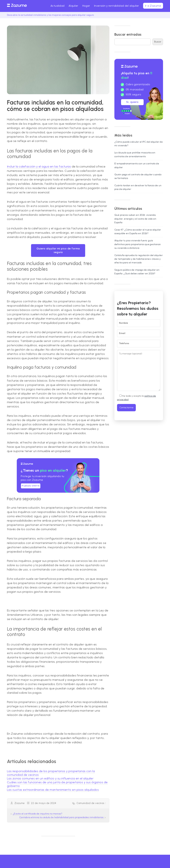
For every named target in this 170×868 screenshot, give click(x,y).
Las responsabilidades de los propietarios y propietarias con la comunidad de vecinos (51, 773)
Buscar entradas (128, 34)
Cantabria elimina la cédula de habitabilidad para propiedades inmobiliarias (62, 817)
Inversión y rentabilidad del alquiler (117, 6)
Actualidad (58, 6)
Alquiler (73, 6)
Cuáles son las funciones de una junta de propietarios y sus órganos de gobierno (57, 784)
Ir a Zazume (153, 6)
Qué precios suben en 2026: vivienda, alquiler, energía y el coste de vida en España (135, 219)
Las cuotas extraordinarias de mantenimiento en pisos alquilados (53, 790)
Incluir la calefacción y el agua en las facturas (39, 167)
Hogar (86, 6)
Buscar (158, 42)
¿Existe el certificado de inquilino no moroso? (38, 814)
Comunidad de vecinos (90, 803)
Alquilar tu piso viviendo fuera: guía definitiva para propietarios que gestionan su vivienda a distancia (138, 244)
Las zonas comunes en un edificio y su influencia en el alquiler (50, 778)
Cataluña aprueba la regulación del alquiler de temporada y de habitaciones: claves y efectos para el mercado (139, 259)
